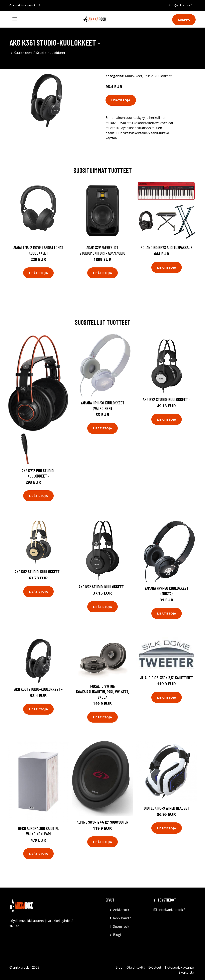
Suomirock (121, 926)
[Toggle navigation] (15, 19)
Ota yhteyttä (136, 967)
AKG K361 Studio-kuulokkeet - (38, 689)
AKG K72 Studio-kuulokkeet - (166, 399)
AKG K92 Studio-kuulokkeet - (38, 571)
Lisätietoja (121, 100)
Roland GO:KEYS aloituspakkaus (166, 247)
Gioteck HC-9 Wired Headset (166, 808)
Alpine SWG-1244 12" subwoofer (102, 822)
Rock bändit (122, 918)
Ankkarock (121, 910)
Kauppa (184, 20)
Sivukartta (186, 972)
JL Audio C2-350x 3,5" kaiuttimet (166, 678)
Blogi (117, 935)
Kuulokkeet (23, 53)
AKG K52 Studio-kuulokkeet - (102, 587)
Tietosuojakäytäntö (179, 967)
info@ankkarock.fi (181, 5)
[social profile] (39, 5)
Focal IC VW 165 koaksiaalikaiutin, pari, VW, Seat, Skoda (102, 692)
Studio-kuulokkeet (51, 53)
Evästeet (155, 967)
